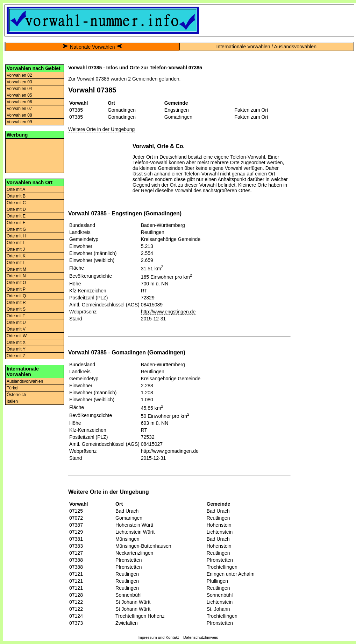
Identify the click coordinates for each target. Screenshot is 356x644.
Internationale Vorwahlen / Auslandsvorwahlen (266, 47)
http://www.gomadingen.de (170, 451)
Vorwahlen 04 (19, 89)
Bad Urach (218, 511)
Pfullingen (218, 581)
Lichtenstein (220, 532)
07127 (76, 553)
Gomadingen (178, 117)
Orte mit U (16, 323)
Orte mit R (16, 303)
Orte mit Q (16, 296)
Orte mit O (16, 283)
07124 (76, 616)
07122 (76, 602)
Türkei (12, 388)
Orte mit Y (16, 349)
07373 (76, 623)
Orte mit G (16, 229)
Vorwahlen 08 (19, 115)
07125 (76, 511)
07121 (76, 574)
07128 (76, 595)
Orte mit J (16, 249)
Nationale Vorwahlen (92, 47)
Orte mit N (16, 276)
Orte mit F (16, 223)
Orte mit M (16, 269)
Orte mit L (16, 263)
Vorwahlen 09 (19, 122)
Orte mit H (16, 236)
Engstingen (177, 110)
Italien (12, 401)
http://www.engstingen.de (168, 312)
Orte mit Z (16, 356)
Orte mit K (16, 256)
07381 (76, 539)
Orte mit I (15, 243)
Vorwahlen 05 (19, 95)
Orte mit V (16, 329)
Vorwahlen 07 (19, 109)
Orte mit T (16, 316)
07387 (76, 525)
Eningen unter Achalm (231, 574)
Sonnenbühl (220, 595)
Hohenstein (219, 525)
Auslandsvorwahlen (25, 381)
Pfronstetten (220, 560)
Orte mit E (16, 216)
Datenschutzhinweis (201, 637)
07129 (76, 532)
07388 (76, 560)
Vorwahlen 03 (19, 82)
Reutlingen (218, 518)
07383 (76, 546)
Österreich (16, 395)
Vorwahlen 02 (19, 75)
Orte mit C (16, 203)
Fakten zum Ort (251, 110)
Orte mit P (16, 289)
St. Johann (218, 609)
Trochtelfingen (222, 567)
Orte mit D (16, 209)
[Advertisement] (35, 155)
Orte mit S (16, 309)
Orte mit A (16, 189)
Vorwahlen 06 (19, 102)
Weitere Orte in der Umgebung (101, 129)
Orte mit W (17, 336)
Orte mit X (16, 342)
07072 (76, 518)
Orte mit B (16, 196)
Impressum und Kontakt (158, 637)
